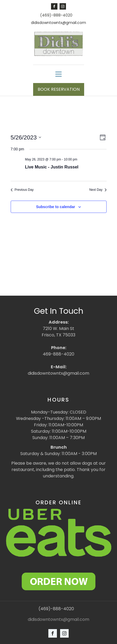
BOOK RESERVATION (59, 89)
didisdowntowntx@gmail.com (58, 23)
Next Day (98, 190)
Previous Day (22, 190)
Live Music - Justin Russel (52, 167)
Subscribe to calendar (56, 207)
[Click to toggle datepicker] (26, 137)
